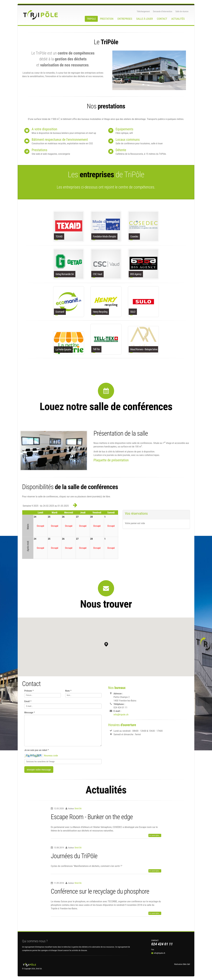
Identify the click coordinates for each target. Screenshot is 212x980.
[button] (106, 644)
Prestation (107, 19)
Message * (30, 712)
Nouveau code (51, 755)
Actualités (178, 19)
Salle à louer (145, 19)
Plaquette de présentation (111, 460)
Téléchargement (143, 11)
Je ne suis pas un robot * (37, 750)
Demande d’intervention (163, 11)
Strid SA (78, 809)
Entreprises (125, 19)
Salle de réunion (182, 11)
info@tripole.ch (121, 715)
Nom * (68, 691)
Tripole (91, 19)
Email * (28, 701)
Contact (162, 19)
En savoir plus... (155, 835)
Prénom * (29, 691)
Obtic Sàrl (186, 964)
